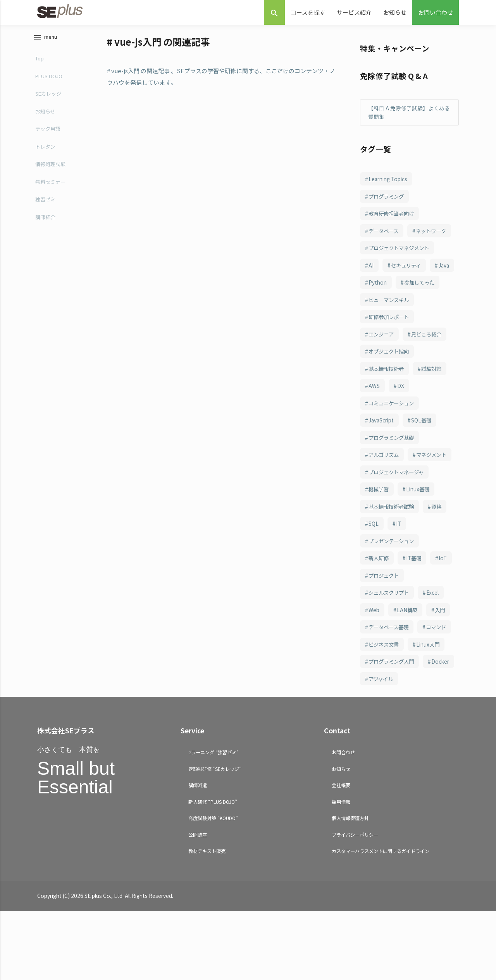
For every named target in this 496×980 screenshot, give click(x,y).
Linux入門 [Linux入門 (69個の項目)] (381, 714)
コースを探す (308, 12)
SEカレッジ (48, 94)
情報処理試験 (50, 164)
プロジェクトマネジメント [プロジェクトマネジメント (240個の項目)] (401, 265)
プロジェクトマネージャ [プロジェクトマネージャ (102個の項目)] (399, 524)
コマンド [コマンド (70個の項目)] (380, 696)
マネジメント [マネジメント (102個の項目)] (385, 506)
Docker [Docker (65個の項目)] (378, 748)
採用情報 (341, 871)
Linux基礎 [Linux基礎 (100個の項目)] (420, 541)
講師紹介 (45, 217)
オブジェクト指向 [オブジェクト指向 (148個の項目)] (391, 386)
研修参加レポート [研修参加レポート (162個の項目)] (391, 352)
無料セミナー (50, 182)
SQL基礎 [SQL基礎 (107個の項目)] (422, 455)
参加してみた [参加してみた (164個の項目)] (385, 317)
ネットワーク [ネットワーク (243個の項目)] (385, 248)
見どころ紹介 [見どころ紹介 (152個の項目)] (430, 369)
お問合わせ (343, 822)
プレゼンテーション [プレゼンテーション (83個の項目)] (393, 593)
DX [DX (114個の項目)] (401, 420)
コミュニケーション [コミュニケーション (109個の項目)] (393, 438)
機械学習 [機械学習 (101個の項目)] (380, 541)
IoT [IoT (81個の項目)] (446, 610)
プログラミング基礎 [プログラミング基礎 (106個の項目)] (393, 472)
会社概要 (341, 855)
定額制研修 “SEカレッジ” (215, 838)
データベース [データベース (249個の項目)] (385, 231)
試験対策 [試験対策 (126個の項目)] (436, 403)
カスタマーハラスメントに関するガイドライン (381, 921)
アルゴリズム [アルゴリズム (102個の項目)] (385, 489)
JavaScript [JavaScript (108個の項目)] (381, 455)
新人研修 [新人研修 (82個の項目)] (380, 610)
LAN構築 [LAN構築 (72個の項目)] (408, 662)
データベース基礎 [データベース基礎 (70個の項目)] (390, 679)
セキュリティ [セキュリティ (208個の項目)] (408, 282)
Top (40, 58)
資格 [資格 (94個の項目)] (441, 558)
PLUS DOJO (49, 76)
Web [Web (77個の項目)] (374, 662)
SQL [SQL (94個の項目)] (374, 576)
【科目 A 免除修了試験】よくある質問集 (409, 112)
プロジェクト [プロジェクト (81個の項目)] (385, 627)
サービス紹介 (354, 12)
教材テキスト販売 (207, 921)
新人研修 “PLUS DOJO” (213, 871)
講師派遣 (198, 855)
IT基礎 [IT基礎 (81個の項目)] (416, 610)
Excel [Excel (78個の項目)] (436, 645)
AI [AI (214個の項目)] (371, 282)
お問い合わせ (436, 12)
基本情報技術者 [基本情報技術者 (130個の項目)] (388, 403)
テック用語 (48, 129)
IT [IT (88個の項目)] (399, 576)
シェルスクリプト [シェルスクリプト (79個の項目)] (391, 645)
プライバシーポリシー (355, 904)
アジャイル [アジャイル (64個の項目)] (418, 748)
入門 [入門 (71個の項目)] (442, 662)
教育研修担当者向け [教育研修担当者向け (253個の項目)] (393, 213)
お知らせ (395, 12)
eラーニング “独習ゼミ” (214, 822)
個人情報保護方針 (350, 888)
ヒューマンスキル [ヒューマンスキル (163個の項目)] (391, 334)
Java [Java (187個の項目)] (374, 300)
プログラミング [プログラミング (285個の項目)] (388, 196)
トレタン (45, 147)
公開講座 (198, 904)
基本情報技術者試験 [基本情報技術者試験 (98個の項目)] (393, 558)
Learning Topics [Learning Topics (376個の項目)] (388, 179)
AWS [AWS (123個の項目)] (375, 420)
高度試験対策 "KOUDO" (213, 888)
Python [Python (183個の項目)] (407, 300)
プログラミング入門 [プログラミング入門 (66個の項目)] (393, 731)
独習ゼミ (45, 199)
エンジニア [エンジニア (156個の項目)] (382, 369)
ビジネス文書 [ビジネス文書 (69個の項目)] (425, 696)
